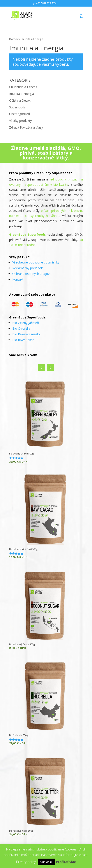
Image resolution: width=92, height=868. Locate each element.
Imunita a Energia (22, 94)
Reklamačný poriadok (27, 268)
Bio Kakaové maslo (26, 334)
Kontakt (18, 279)
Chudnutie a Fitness (23, 87)
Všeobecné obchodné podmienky (36, 262)
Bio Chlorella (21, 328)
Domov (14, 39)
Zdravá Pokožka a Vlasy (26, 127)
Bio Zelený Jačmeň (26, 323)
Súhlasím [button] (46, 862)
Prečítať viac (66, 862)
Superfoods (17, 107)
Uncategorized (19, 114)
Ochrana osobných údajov (31, 274)
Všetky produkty (20, 121)
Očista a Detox (20, 100)
